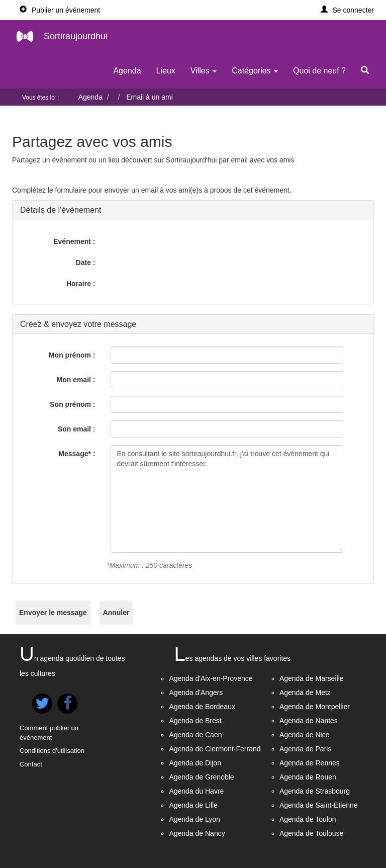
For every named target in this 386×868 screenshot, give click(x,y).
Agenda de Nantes (309, 721)
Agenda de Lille (193, 805)
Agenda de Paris (306, 749)
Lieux (166, 71)
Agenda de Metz (305, 692)
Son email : (77, 429)
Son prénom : (72, 404)
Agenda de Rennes (310, 763)
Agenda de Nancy (197, 833)
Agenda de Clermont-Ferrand (215, 749)
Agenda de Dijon (195, 763)
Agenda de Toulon (308, 819)
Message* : (77, 454)
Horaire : (81, 284)
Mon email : (76, 380)
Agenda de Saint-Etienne (319, 805)
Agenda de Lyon (194, 819)
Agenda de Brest (195, 721)
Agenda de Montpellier (315, 707)
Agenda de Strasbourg (315, 791)
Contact (31, 764)
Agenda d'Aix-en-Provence (211, 678)
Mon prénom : (72, 355)
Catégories (255, 71)
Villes (204, 71)
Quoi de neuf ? (319, 71)
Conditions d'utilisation (52, 751)
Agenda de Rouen (308, 777)
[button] (348, 10)
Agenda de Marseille (312, 678)
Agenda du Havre (196, 791)
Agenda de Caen (195, 735)
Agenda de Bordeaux (202, 707)
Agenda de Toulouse (311, 833)
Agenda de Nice (305, 735)
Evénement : (74, 241)
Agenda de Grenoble (201, 777)
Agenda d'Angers (196, 692)
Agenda (127, 71)
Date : (86, 263)
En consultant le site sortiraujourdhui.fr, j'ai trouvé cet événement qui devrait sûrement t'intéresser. (227, 499)
